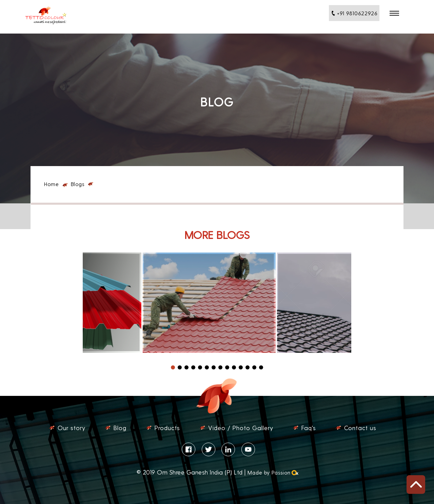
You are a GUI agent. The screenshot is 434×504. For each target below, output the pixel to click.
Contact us (360, 428)
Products (167, 428)
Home (52, 184)
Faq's (309, 428)
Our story (72, 428)
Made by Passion (272, 472)
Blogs (78, 184)
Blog (120, 428)
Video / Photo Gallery (241, 428)
